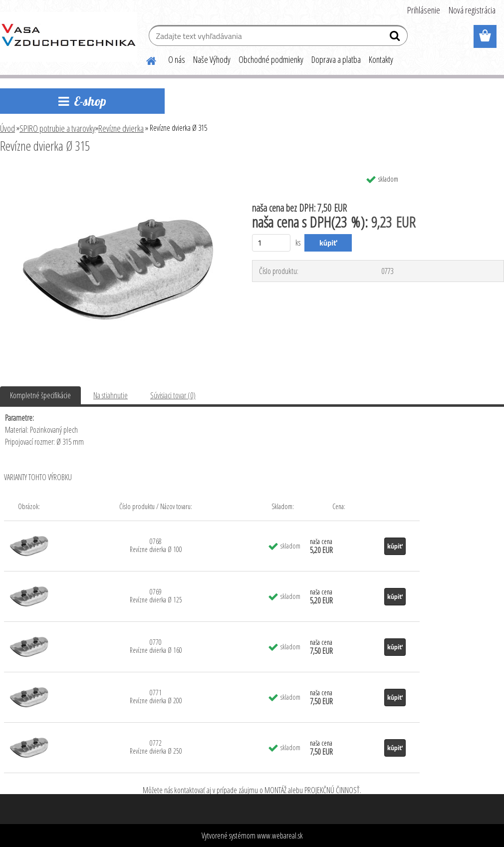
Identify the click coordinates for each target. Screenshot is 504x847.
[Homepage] (145, 59)
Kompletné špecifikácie (40, 395)
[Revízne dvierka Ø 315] (117, 173)
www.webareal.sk (280, 836)
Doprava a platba (336, 59)
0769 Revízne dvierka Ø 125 (156, 596)
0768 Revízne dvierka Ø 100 (156, 545)
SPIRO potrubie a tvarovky (57, 128)
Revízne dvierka (121, 128)
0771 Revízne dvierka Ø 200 (156, 697)
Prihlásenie (424, 10)
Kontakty (381, 59)
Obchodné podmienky (271, 59)
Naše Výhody (212, 59)
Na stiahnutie (111, 395)
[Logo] (69, 37)
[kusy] (271, 243)
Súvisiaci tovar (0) (173, 395)
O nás (177, 59)
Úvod (7, 128)
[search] (396, 38)
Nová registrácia (472, 10)
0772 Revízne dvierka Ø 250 (156, 747)
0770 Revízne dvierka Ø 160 (156, 646)
